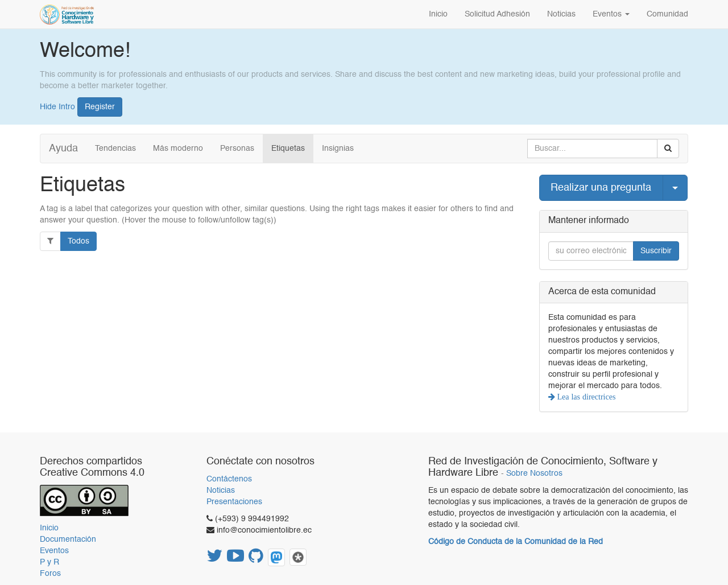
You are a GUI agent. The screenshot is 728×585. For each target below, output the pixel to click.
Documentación (68, 539)
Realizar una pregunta (601, 188)
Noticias (221, 491)
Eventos (54, 551)
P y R (49, 562)
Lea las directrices (586, 397)
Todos (78, 241)
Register (100, 107)
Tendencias (115, 149)
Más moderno (178, 149)
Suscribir (656, 251)
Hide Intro (57, 106)
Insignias (338, 149)
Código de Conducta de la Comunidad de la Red (516, 542)
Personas (237, 149)
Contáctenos (229, 479)
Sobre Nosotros (534, 474)
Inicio (49, 528)
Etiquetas (288, 149)
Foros (50, 574)
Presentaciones (234, 502)
